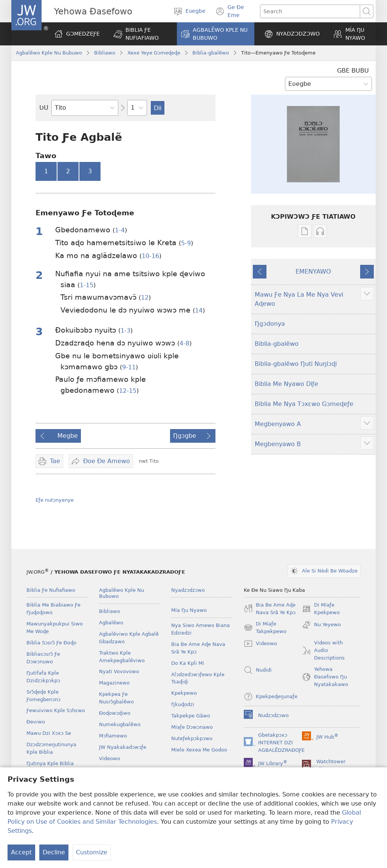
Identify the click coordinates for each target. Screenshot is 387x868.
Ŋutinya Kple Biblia (50, 763)
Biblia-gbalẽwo (211, 53)
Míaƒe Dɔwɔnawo (192, 727)
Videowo (110, 758)
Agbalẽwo (111, 623)
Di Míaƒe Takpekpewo (265, 628)
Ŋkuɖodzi (183, 704)
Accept (21, 852)
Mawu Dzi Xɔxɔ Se (49, 733)
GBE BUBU (353, 71)
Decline (54, 852)
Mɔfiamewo (113, 736)
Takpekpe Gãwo (191, 716)
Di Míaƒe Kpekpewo (321, 609)
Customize (92, 852)
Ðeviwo (36, 722)
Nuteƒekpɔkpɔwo (192, 738)
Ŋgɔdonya (270, 324)
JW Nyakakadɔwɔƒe (123, 747)
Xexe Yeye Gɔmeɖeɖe (154, 53)
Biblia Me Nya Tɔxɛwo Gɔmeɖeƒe (304, 404)
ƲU (44, 108)
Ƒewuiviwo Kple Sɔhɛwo (56, 710)
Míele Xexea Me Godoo (199, 750)
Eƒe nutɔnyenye (55, 500)
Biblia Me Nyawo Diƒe (286, 384)
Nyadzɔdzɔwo (188, 590)
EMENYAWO (313, 271)
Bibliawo (105, 53)
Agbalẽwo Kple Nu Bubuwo (49, 53)
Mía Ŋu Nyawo (189, 610)
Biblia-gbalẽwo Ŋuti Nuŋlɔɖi (296, 364)
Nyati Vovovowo (119, 671)
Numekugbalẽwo (120, 724)
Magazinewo (114, 683)
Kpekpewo (184, 693)
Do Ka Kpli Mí (188, 663)
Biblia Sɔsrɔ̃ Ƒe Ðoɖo (51, 643)
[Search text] (310, 11)
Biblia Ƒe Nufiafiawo (51, 590)
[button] (140, 34)
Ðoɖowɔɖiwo (115, 713)
